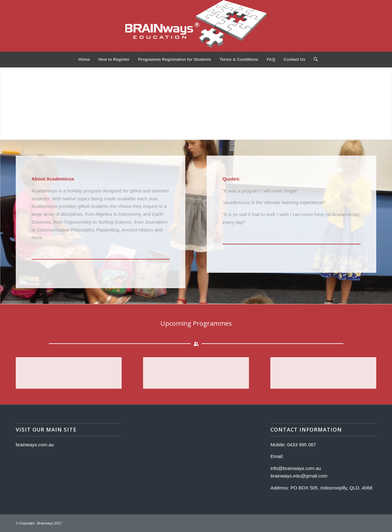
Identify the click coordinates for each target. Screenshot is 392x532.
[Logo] (196, 26)
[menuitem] (84, 60)
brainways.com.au (35, 445)
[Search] (314, 60)
